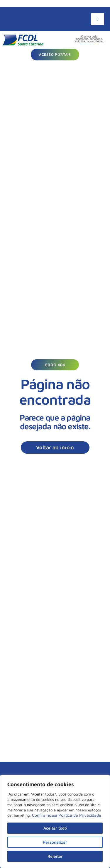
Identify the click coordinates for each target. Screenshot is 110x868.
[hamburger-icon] (98, 19)
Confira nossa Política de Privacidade (67, 815)
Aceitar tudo (55, 828)
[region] (55, 821)
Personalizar (55, 842)
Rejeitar (55, 856)
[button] (55, 365)
